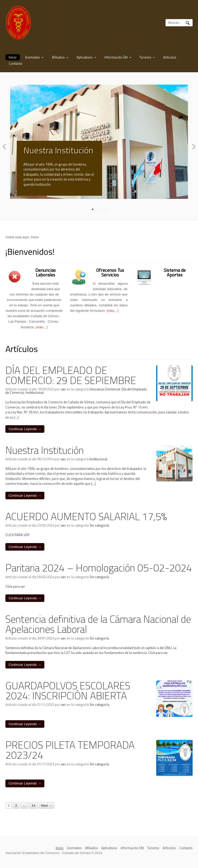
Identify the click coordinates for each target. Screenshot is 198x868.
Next (194, 150)
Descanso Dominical (105, 393)
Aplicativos (85, 57)
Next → (47, 809)
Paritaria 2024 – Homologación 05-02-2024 (99, 571)
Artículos (170, 57)
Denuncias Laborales (46, 276)
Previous (4, 150)
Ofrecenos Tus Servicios (110, 276)
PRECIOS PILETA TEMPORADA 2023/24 (70, 754)
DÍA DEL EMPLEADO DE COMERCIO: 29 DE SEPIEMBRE (71, 379)
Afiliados (58, 57)
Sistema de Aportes (175, 276)
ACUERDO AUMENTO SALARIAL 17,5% (86, 520)
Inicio (13, 57)
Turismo (145, 57)
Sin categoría (99, 529)
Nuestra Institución (58, 150)
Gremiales (32, 57)
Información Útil (116, 57)
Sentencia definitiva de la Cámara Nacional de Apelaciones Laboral (98, 628)
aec (63, 393)
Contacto (15, 63)
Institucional (35, 396)
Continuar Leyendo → (25, 433)
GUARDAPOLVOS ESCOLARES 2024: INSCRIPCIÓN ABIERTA (68, 694)
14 (34, 809)
